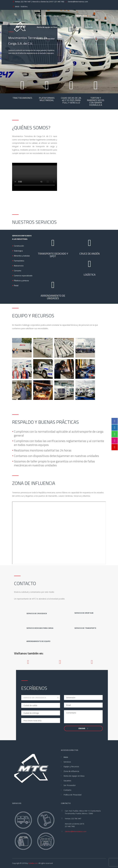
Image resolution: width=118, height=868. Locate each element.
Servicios (47, 16)
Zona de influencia (79, 16)
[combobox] (41, 698)
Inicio (39, 16)
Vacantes (64, 27)
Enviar (83, 728)
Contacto (89, 27)
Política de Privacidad (46, 39)
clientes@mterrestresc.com (76, 831)
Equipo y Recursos (61, 16)
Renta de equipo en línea (47, 27)
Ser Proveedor (76, 27)
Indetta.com (33, 863)
